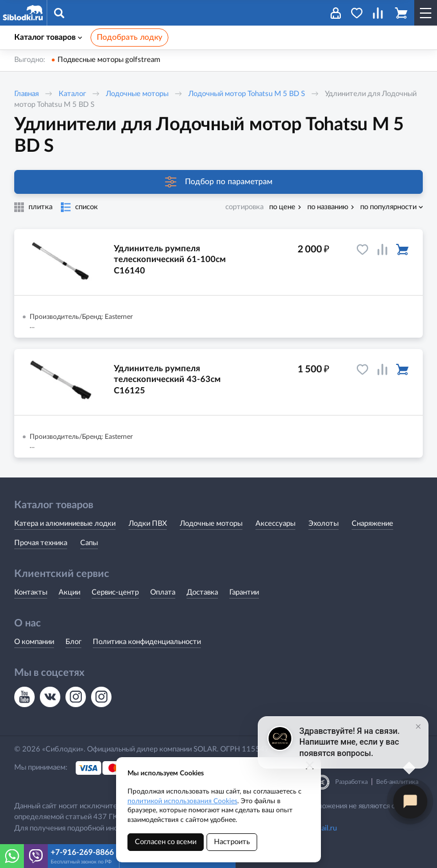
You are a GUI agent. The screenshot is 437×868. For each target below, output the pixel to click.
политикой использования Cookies (182, 801)
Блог (73, 642)
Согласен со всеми (166, 842)
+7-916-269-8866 (82, 853)
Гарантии (244, 593)
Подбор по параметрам (219, 182)
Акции (69, 593)
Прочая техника (41, 543)
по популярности (388, 207)
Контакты (31, 593)
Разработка (351, 782)
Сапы (89, 543)
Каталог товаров (48, 38)
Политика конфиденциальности (147, 642)
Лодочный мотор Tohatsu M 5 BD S (247, 94)
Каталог (72, 94)
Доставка (202, 593)
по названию (328, 207)
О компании (34, 642)
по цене (282, 207)
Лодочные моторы (137, 94)
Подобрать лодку (129, 38)
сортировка (244, 207)
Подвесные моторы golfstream (109, 60)
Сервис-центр (115, 593)
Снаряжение (372, 524)
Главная (26, 94)
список (86, 207)
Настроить (232, 842)
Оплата (163, 593)
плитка (40, 207)
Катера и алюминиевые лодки (65, 524)
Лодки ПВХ (148, 524)
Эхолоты (323, 524)
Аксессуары (275, 524)
